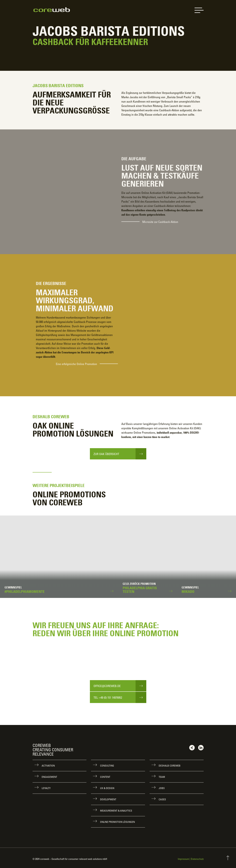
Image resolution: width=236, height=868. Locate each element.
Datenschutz (197, 859)
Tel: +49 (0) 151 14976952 (108, 698)
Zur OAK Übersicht (106, 454)
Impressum (183, 859)
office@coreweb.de (107, 686)
